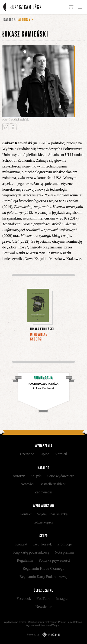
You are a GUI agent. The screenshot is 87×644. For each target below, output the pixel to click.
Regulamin (25, 560)
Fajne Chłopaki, (75, 622)
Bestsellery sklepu (53, 484)
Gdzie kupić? (43, 522)
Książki (36, 476)
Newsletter (43, 607)
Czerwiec (27, 454)
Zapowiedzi (44, 492)
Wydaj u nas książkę (52, 514)
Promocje (65, 544)
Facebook (24, 599)
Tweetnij (6, 127)
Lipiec (44, 454)
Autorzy (19, 476)
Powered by (44, 635)
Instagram (63, 599)
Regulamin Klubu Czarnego (44, 568)
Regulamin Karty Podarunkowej (43, 577)
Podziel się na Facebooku (13, 127)
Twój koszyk (42, 544)
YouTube (43, 599)
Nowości (27, 484)
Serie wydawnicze (61, 476)
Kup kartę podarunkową (31, 552)
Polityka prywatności (55, 560)
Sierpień (61, 454)
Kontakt (26, 514)
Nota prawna (64, 552)
